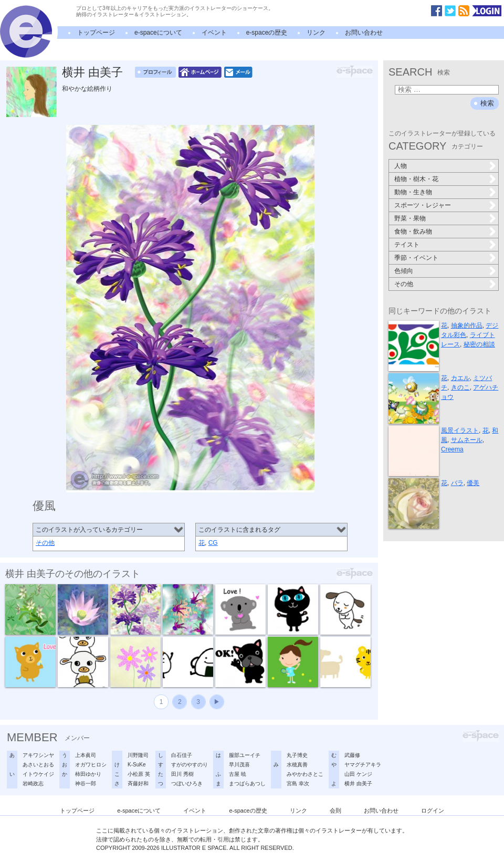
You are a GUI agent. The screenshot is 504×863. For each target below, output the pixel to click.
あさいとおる (38, 765)
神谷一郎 (86, 783)
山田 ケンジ (358, 774)
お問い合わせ (364, 33)
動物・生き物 (413, 192)
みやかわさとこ (305, 774)
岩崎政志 (33, 783)
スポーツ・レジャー (423, 205)
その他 (45, 543)
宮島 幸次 (298, 783)
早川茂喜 (239, 765)
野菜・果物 (410, 218)
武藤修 (352, 755)
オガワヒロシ (91, 765)
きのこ (460, 387)
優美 (473, 483)
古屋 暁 (238, 774)
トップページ (96, 33)
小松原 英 (139, 774)
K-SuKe (136, 765)
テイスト (407, 245)
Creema (452, 449)
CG (213, 543)
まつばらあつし (247, 783)
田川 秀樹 (182, 774)
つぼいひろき (187, 783)
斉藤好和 (138, 783)
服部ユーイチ (245, 755)
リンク (316, 33)
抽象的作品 (467, 325)
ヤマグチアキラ (363, 765)
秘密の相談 (479, 344)
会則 (335, 811)
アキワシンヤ (38, 755)
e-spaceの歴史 (267, 33)
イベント (214, 33)
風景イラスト (460, 430)
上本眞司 (86, 755)
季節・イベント (416, 258)
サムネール (467, 440)
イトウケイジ (38, 774)
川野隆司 (138, 755)
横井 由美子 (92, 72)
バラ (457, 483)
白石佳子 (182, 755)
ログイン (433, 811)
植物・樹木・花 (416, 179)
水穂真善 (297, 765)
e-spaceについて (158, 33)
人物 (401, 166)
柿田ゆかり (88, 774)
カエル (460, 378)
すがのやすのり (190, 765)
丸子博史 (297, 755)
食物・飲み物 (413, 231)
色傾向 (404, 271)
